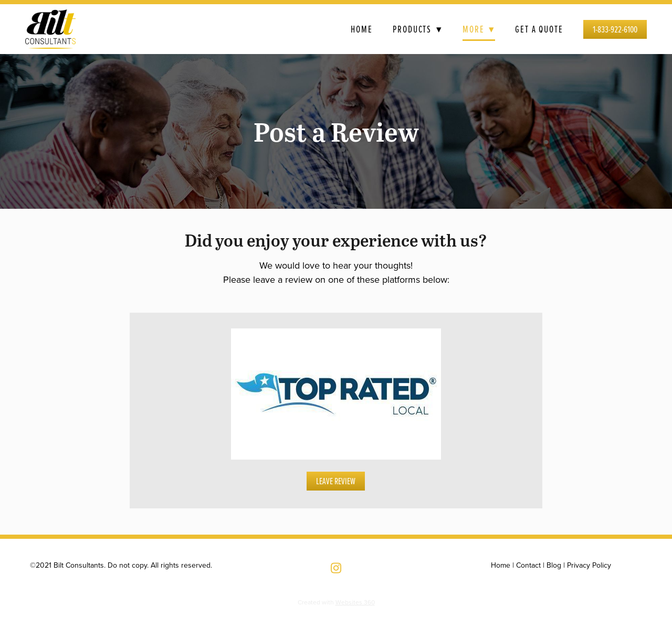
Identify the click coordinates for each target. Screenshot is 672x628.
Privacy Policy (589, 565)
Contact (528, 565)
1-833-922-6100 (615, 29)
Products (418, 29)
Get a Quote (539, 29)
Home (362, 29)
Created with (336, 602)
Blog (554, 565)
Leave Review (336, 481)
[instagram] (336, 568)
